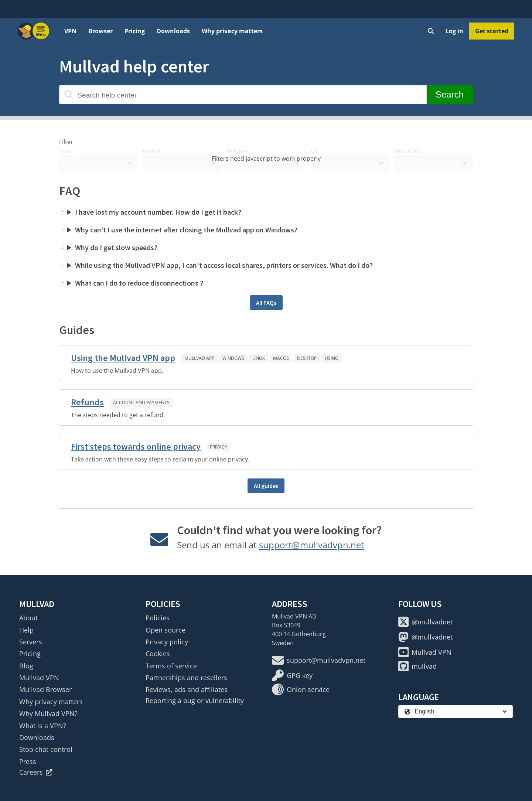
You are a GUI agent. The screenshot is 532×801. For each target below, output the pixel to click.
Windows (233, 358)
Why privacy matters (232, 31)
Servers (31, 642)
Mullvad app (199, 358)
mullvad (417, 666)
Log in (454, 31)
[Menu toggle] (41, 31)
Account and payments (141, 403)
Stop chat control (46, 749)
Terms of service (171, 666)
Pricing (135, 31)
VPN (70, 31)
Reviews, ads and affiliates (187, 689)
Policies (158, 618)
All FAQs (266, 303)
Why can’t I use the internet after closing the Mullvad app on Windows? (186, 230)
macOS (281, 358)
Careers (36, 772)
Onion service (301, 689)
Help (26, 630)
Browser (100, 31)
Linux (259, 358)
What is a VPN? (43, 726)
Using (332, 358)
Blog (26, 666)
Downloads (173, 31)
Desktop (307, 358)
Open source (166, 630)
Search (450, 94)
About (28, 618)
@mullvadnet (425, 622)
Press (28, 761)
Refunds (87, 402)
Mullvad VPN (39, 678)
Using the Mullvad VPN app (123, 358)
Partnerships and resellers (186, 678)
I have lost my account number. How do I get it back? (158, 212)
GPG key (292, 675)
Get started (492, 31)
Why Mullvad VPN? (48, 713)
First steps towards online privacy (136, 446)
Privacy (219, 447)
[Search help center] (243, 95)
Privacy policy (167, 642)
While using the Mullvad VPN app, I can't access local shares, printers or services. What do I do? (224, 265)
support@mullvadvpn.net (312, 545)
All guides (266, 486)
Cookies (158, 654)
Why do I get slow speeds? (116, 247)
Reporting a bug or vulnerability (195, 701)
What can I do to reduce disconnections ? (139, 283)
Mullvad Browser (45, 689)
